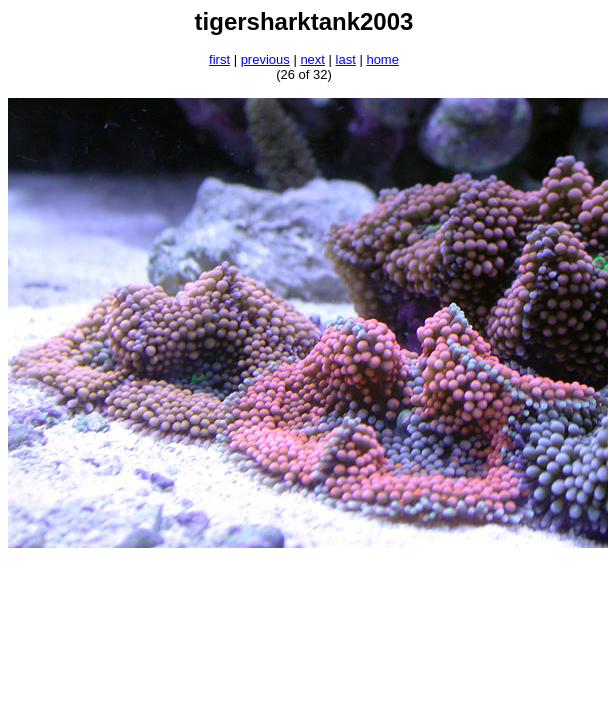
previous (265, 59)
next (312, 59)
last (346, 59)
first (219, 59)
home (382, 59)
